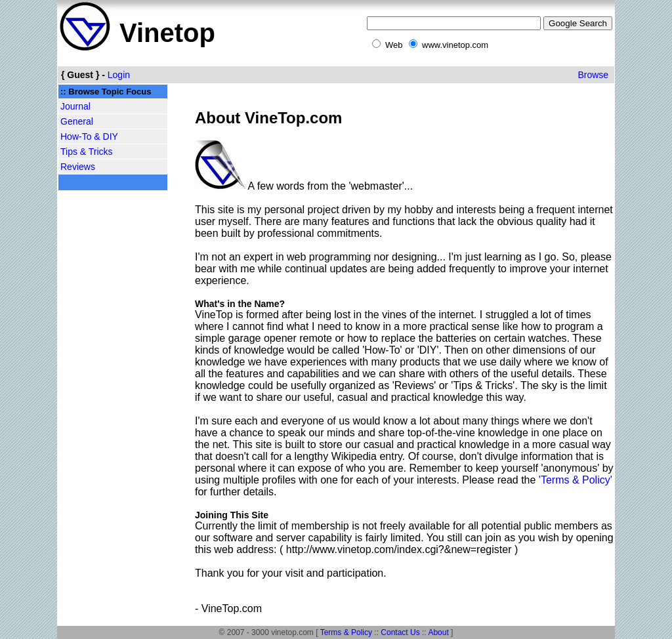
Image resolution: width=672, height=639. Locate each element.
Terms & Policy (346, 632)
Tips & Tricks (87, 152)
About (438, 632)
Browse (593, 75)
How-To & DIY (89, 136)
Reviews (78, 167)
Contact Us (400, 632)
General (77, 121)
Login (119, 75)
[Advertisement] (113, 402)
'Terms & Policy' (576, 480)
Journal (75, 106)
